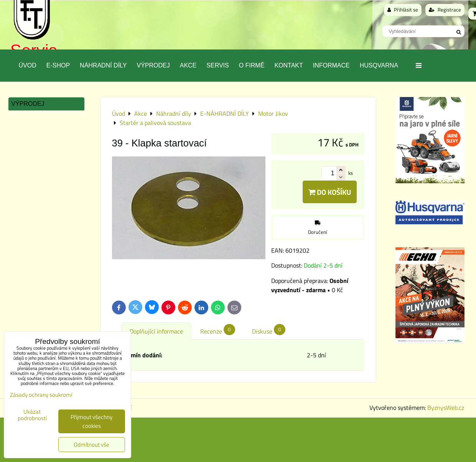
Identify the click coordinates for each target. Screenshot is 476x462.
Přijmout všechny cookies (91, 421)
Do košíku (330, 192)
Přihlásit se (403, 10)
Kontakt (288, 65)
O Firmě (252, 65)
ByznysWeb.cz (446, 408)
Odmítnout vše (91, 445)
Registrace (445, 10)
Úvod (28, 65)
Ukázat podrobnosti (32, 415)
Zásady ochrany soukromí (41, 395)
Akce (188, 65)
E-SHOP (58, 65)
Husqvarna (379, 65)
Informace (331, 65)
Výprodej (153, 65)
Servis (217, 65)
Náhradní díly (103, 65)
